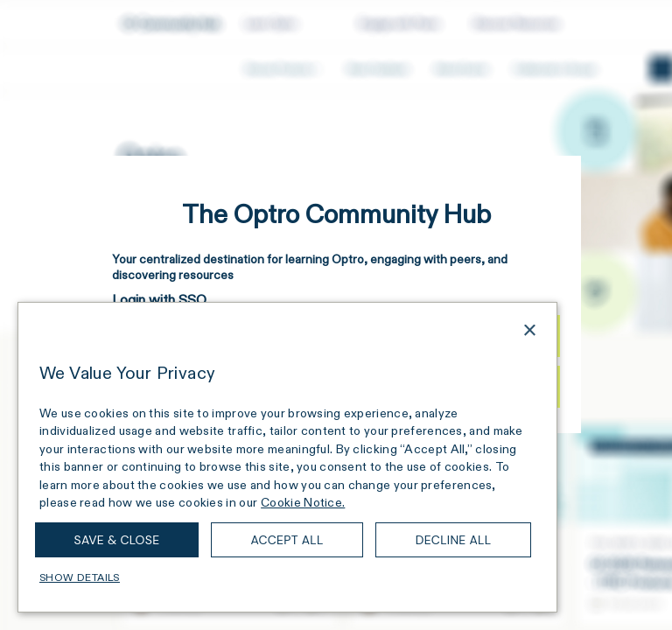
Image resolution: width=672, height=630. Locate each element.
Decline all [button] (454, 540)
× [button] (529, 331)
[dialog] (287, 457)
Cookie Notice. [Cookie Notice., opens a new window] (303, 502)
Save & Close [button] (117, 540)
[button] (287, 577)
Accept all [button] (287, 540)
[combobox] (505, 332)
